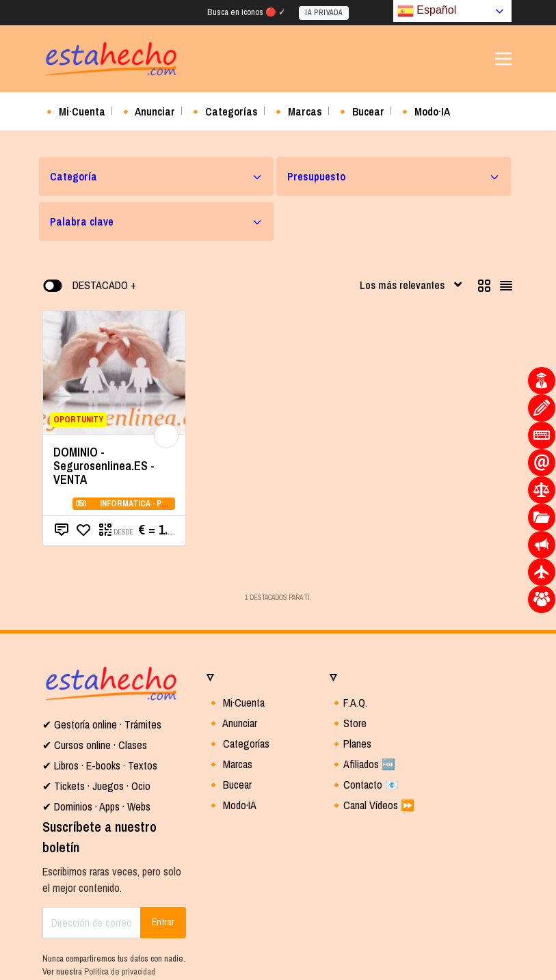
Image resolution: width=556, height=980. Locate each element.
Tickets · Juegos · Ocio (101, 786)
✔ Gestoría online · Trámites (102, 724)
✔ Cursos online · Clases (95, 745)
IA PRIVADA (324, 13)
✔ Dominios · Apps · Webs (96, 806)
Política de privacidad (120, 971)
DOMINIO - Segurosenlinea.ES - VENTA (104, 466)
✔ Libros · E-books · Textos (100, 765)
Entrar (163, 922)
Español (427, 11)
